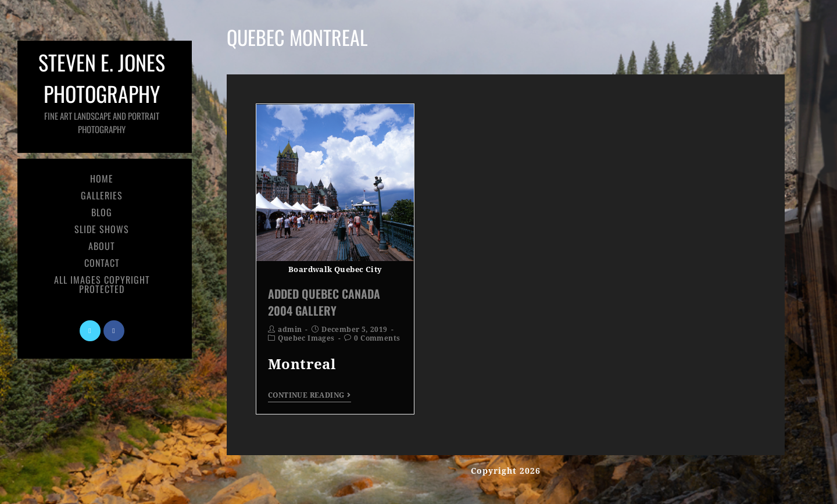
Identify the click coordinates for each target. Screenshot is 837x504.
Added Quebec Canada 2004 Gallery (324, 302)
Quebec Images (306, 338)
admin (290, 330)
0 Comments (377, 338)
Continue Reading (310, 395)
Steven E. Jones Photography (102, 91)
